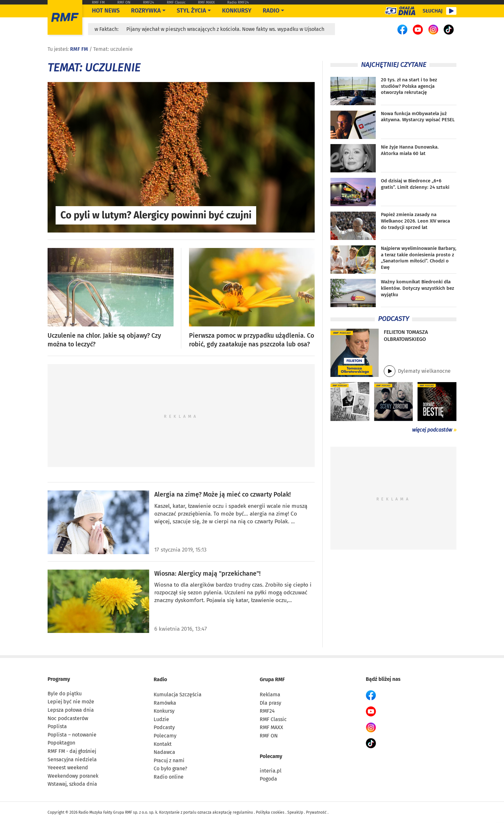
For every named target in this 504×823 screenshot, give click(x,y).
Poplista (57, 726)
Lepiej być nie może (71, 702)
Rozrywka (146, 11)
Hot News (106, 11)
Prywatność (316, 812)
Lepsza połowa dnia (71, 710)
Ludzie (161, 719)
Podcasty (164, 727)
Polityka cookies (270, 812)
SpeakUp (295, 812)
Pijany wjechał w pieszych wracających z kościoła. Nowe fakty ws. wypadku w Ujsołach (225, 29)
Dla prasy (270, 703)
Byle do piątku (65, 694)
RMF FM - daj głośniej (72, 751)
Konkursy (237, 11)
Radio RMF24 (238, 2)
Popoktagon (61, 743)
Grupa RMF (272, 679)
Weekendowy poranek (73, 776)
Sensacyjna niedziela (72, 759)
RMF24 (148, 2)
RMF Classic (176, 2)
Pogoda (268, 779)
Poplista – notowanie (72, 735)
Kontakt (163, 744)
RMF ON (124, 2)
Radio (160, 679)
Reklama (270, 695)
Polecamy (165, 736)
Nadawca (164, 752)
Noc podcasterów (68, 718)
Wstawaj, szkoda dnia (72, 784)
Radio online (169, 777)
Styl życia (191, 11)
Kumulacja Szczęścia (178, 695)
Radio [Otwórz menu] (271, 11)
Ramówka (165, 703)
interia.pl (271, 771)
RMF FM (98, 2)
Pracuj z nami (169, 760)
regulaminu (243, 812)
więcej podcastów (432, 430)
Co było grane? (170, 768)
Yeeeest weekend (68, 768)
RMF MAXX (206, 2)
